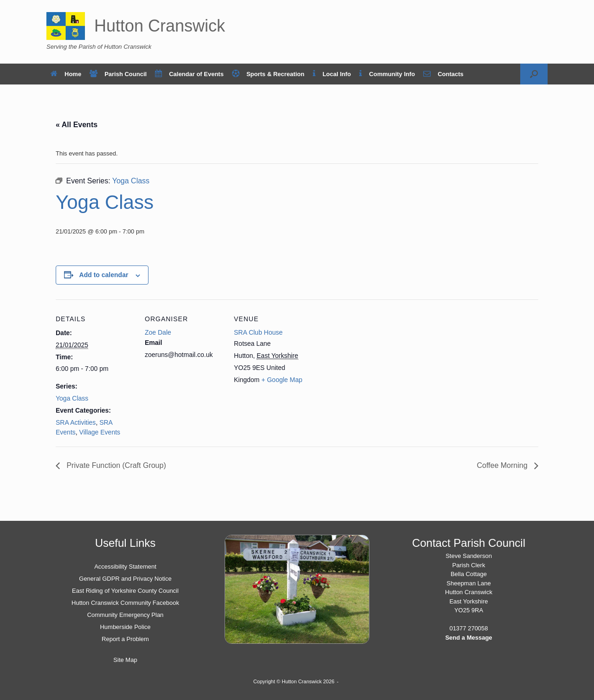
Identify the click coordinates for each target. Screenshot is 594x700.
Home (66, 74)
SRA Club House (258, 332)
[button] (534, 74)
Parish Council (118, 74)
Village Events (100, 432)
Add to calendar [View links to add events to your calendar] (104, 275)
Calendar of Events (189, 74)
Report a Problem (125, 639)
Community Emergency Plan (126, 615)
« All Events (77, 125)
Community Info (387, 74)
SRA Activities (76, 422)
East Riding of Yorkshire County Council (125, 591)
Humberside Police (125, 627)
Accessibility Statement (125, 567)
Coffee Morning (503, 465)
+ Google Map (282, 380)
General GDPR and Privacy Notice (125, 579)
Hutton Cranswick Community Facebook (125, 603)
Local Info (332, 74)
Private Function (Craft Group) (115, 465)
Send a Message (468, 638)
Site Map (125, 660)
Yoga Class (72, 398)
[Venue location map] (372, 363)
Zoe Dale (158, 332)
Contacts (443, 74)
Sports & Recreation (268, 74)
